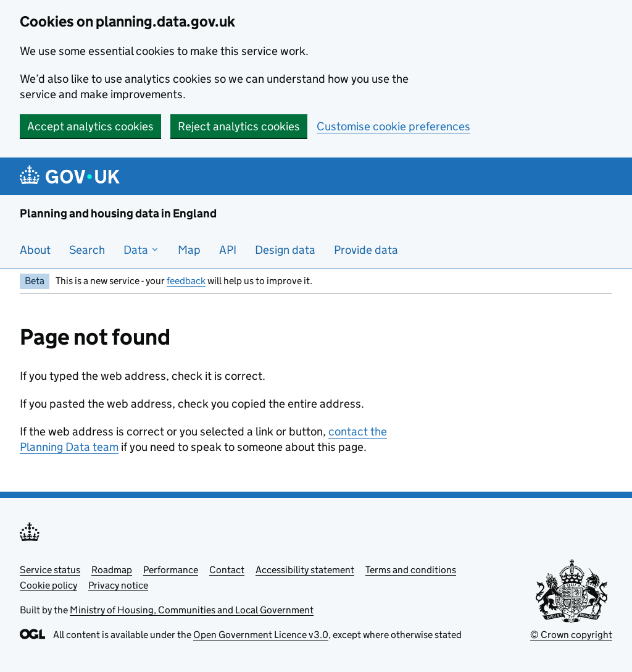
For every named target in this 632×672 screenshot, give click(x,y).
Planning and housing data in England (118, 213)
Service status (50, 570)
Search (87, 250)
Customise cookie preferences (393, 126)
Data (141, 250)
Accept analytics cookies (90, 126)
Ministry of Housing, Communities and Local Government (192, 610)
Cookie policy (48, 585)
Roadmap (112, 570)
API (228, 250)
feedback (186, 281)
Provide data (366, 250)
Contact (227, 570)
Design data (285, 250)
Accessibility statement (305, 570)
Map (189, 250)
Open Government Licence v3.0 (261, 635)
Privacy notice (118, 585)
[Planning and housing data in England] (72, 176)
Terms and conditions (411, 570)
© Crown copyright (571, 635)
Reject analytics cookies (239, 126)
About (35, 250)
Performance (171, 570)
